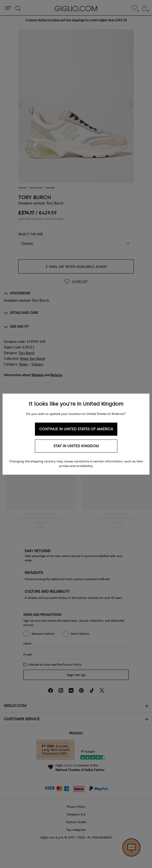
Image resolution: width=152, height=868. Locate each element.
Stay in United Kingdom (76, 446)
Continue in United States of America (76, 429)
